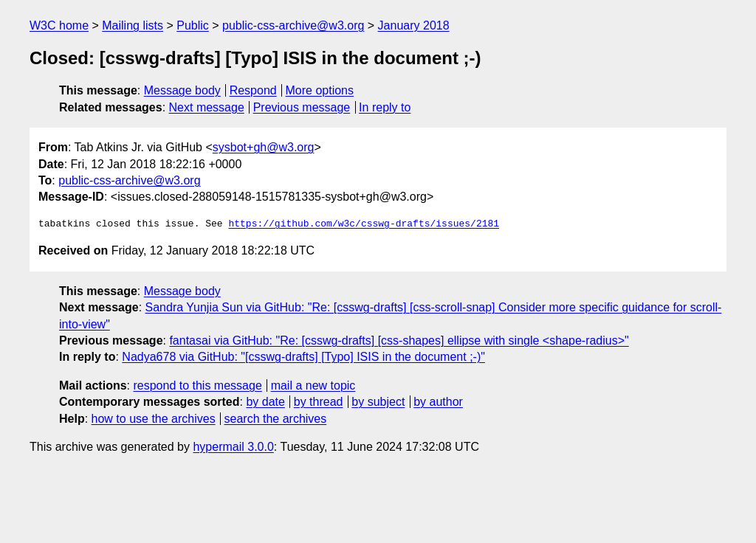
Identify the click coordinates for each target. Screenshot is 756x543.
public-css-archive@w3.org (293, 25)
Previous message (302, 107)
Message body (182, 90)
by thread (319, 402)
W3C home (59, 25)
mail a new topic (313, 385)
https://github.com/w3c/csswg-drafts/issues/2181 (364, 224)
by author (438, 402)
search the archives (276, 419)
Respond (253, 90)
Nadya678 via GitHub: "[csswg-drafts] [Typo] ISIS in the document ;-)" (303, 357)
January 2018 (414, 25)
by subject (378, 402)
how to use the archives (154, 419)
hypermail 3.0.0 (233, 447)
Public (193, 25)
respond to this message (197, 385)
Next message (207, 107)
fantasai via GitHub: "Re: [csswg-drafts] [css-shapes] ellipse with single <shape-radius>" (399, 340)
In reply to (385, 107)
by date (265, 402)
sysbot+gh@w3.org (264, 147)
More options (320, 90)
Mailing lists (133, 25)
